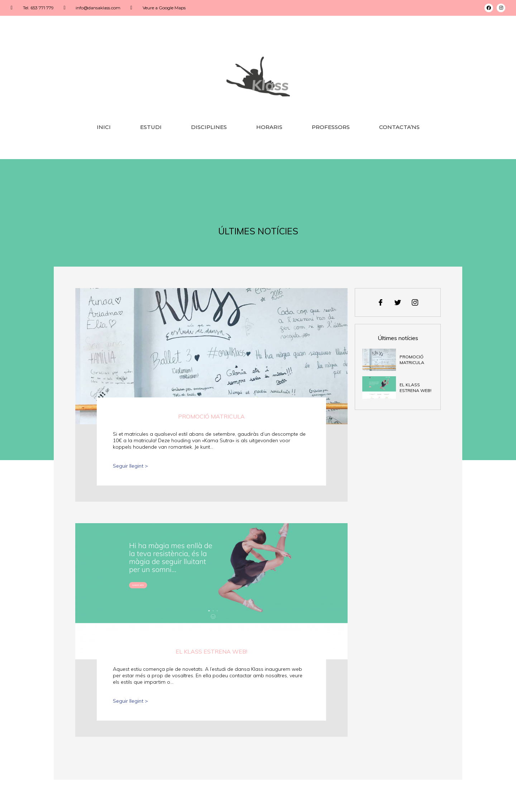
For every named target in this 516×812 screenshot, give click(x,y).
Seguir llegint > (130, 466)
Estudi (151, 127)
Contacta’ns (399, 127)
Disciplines (209, 127)
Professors (331, 127)
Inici (104, 127)
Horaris (269, 127)
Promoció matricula (211, 416)
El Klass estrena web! (211, 651)
